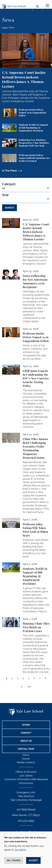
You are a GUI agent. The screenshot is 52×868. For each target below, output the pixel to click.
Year (5, 195)
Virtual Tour (26, 749)
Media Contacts (26, 762)
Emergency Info (26, 792)
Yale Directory (26, 796)
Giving (26, 725)
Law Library (26, 776)
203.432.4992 (26, 821)
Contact (26, 733)
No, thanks (14, 860)
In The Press (9, 171)
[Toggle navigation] (47, 6)
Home (5, 28)
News (12, 28)
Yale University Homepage (26, 800)
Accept (33, 860)
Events (26, 759)
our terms (20, 850)
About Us (26, 741)
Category (9, 184)
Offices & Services (26, 772)
